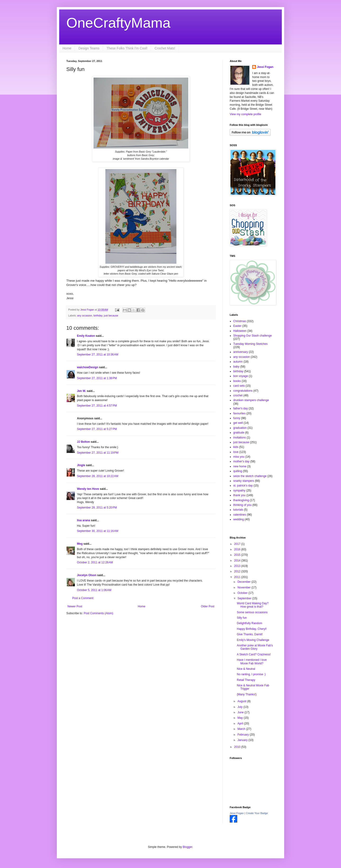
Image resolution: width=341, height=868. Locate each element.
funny (237, 418)
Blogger (187, 847)
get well (238, 423)
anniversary (241, 352)
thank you (239, 495)
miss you (239, 457)
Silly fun (242, 618)
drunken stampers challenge (251, 400)
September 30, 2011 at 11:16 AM (98, 531)
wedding (239, 519)
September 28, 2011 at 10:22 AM (98, 476)
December (245, 582)
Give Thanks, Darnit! (250, 634)
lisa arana (83, 520)
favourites (239, 413)
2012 (238, 571)
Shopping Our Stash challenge (253, 336)
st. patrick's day (243, 486)
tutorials (238, 510)
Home (67, 48)
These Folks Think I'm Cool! (127, 48)
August (242, 701)
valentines (240, 515)
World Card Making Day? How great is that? (253, 605)
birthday (98, 316)
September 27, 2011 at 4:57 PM (97, 406)
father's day (241, 408)
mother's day (241, 461)
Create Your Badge (257, 813)
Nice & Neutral (246, 669)
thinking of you (242, 505)
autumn (238, 362)
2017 (238, 544)
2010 (238, 747)
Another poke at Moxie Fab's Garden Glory (255, 647)
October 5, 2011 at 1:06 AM (94, 590)
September (245, 598)
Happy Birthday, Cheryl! (252, 629)
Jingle (81, 465)
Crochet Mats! (165, 48)
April (241, 723)
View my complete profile (245, 114)
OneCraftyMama (118, 23)
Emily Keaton (86, 336)
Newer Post (75, 606)
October (243, 593)
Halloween (240, 331)
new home (240, 466)
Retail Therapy (246, 680)
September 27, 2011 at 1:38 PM (97, 378)
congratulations (243, 391)
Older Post (208, 606)
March (242, 729)
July (240, 707)
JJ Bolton (83, 442)
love (236, 452)
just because (111, 316)
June (241, 712)
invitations (240, 438)
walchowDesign (88, 367)
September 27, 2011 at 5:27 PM (97, 429)
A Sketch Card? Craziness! (254, 654)
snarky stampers (244, 481)
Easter (237, 326)
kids (236, 447)
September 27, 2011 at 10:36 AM (98, 355)
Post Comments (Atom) (98, 613)
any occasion (85, 316)
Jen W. (81, 391)
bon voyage (241, 376)
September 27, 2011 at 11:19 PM (98, 453)
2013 (238, 566)
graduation (240, 428)
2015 (238, 555)
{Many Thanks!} (247, 694)
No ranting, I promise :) (251, 674)
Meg (80, 544)
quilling (238, 471)
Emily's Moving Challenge (253, 640)
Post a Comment (83, 598)
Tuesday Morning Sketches (250, 344)
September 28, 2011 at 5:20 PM (97, 508)
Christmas (240, 321)
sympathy (239, 491)
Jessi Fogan (265, 67)
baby (236, 367)
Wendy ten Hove (88, 489)
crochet (238, 395)
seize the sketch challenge (250, 476)
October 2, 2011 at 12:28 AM (95, 562)
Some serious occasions (252, 612)
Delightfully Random (249, 623)
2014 (238, 561)
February (244, 735)
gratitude (239, 433)
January (243, 740)
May (241, 718)
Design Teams (89, 48)
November (245, 587)
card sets (239, 386)
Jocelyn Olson (87, 575)
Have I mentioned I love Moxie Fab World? (252, 662)
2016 (238, 549)
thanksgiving (241, 500)
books (237, 381)
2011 (238, 577)
